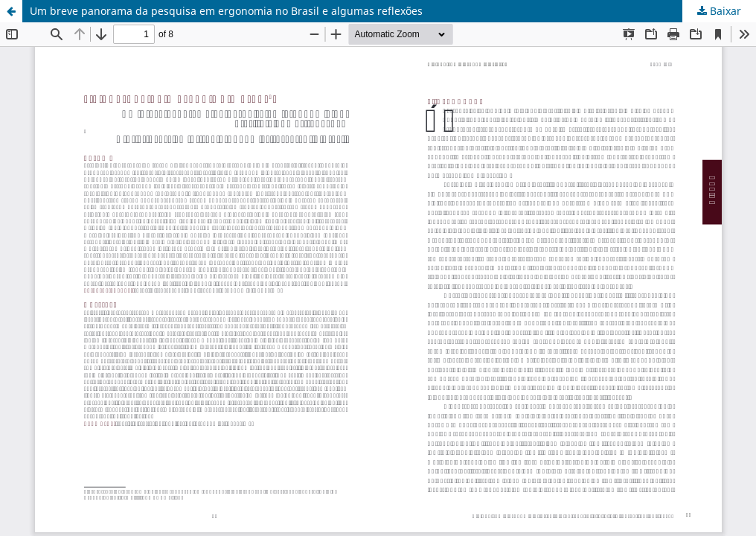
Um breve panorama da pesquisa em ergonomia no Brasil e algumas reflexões (226, 11)
